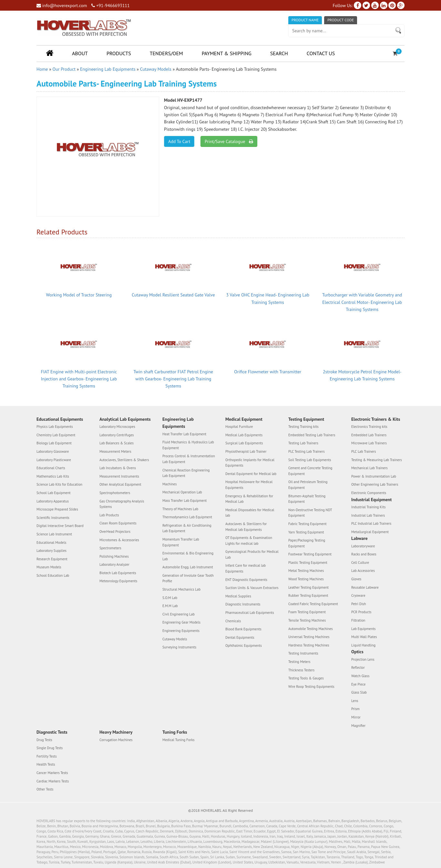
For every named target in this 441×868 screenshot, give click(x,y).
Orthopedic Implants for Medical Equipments (250, 463)
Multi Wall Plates (364, 637)
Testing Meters (299, 662)
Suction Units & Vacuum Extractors (252, 588)
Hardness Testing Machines (309, 645)
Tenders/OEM (166, 53)
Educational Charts (51, 468)
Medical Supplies (238, 596)
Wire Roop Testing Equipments (311, 687)
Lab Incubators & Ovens (118, 468)
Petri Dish (359, 604)
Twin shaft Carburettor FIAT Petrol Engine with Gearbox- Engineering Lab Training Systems (173, 379)
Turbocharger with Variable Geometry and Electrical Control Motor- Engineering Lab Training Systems (362, 302)
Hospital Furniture (239, 427)
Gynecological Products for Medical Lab (252, 554)
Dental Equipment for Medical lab (251, 474)
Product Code (341, 20)
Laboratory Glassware (53, 451)
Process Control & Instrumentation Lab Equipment (189, 459)
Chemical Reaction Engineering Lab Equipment (186, 473)
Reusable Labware (365, 587)
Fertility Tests (47, 756)
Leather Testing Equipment (308, 587)
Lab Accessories (363, 571)
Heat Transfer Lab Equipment (184, 434)
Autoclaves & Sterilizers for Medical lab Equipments (246, 527)
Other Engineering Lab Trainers (375, 484)
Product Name (305, 20)
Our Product (64, 69)
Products (119, 53)
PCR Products (361, 612)
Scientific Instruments (53, 518)
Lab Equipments (363, 629)
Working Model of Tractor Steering (79, 295)
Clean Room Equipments (118, 523)
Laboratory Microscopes (117, 427)
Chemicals (233, 621)
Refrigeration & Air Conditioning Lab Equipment (187, 528)
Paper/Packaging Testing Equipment (307, 543)
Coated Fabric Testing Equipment (313, 604)
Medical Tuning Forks (178, 740)
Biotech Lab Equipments (118, 573)
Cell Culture (360, 563)
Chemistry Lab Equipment (56, 435)
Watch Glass (360, 676)
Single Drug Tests (50, 748)
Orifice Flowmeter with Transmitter (268, 372)
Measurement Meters (115, 451)
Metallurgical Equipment (370, 532)
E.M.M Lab (170, 606)
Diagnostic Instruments (243, 604)
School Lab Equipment (53, 493)
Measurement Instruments (119, 476)
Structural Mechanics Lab (181, 589)
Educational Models (51, 542)
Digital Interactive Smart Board (60, 526)
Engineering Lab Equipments (108, 69)
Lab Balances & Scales (117, 443)
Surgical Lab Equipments (244, 443)
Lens (355, 701)
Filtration (358, 620)
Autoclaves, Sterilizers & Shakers (124, 460)
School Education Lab (53, 575)
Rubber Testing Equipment (308, 595)
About (80, 53)
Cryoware (358, 595)
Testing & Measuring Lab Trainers (377, 460)
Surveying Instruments (179, 647)
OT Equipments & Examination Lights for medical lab (249, 541)
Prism (355, 709)
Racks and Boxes (364, 554)
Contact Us (321, 53)
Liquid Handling (363, 645)
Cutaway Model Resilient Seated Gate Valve (173, 295)
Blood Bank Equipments (243, 629)
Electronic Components (369, 493)
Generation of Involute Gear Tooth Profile (188, 578)
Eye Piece (358, 684)
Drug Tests (44, 740)
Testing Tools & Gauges (306, 678)
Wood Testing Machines (306, 579)
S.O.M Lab (170, 598)
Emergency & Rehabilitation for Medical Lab (249, 499)
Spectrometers (110, 548)
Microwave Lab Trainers (369, 443)
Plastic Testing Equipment (308, 563)
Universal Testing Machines (309, 637)
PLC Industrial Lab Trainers (371, 523)
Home (42, 69)
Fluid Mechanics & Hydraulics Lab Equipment (188, 445)
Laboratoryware (363, 546)
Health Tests (46, 764)
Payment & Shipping (227, 53)
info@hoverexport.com (62, 5)
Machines (169, 484)
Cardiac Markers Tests (53, 781)
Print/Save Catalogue (229, 141)
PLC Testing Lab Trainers (307, 451)
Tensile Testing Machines (307, 620)
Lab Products (109, 515)
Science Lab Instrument (54, 534)
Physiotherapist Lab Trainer (246, 451)
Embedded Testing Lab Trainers (312, 435)
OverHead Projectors (115, 532)
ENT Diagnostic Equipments (246, 580)
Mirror (356, 717)
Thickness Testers (301, 670)
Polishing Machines (114, 556)
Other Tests (45, 789)
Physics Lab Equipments (55, 427)
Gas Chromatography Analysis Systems (122, 504)
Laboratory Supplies (51, 551)
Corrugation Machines (116, 740)
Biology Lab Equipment (54, 443)
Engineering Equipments (181, 631)
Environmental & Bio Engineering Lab (188, 556)
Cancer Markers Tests (52, 773)
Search (279, 53)
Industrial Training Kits (368, 507)
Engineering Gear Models (181, 622)
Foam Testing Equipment (307, 612)
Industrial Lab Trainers (368, 515)
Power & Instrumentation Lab (374, 476)
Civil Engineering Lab (179, 614)
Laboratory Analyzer (114, 564)
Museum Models (49, 567)
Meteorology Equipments (118, 581)
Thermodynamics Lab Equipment (187, 517)
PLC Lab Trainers (364, 451)
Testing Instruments (303, 653)
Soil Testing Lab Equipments (310, 460)
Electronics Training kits (369, 427)
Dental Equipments (240, 637)
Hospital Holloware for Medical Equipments (249, 485)
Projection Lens (363, 659)
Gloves (356, 579)
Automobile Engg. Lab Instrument (188, 567)
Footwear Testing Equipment (310, 554)
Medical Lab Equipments (244, 435)
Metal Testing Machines (306, 571)
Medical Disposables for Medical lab (250, 513)
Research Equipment (52, 559)
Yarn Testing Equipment (306, 532)
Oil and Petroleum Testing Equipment (308, 485)
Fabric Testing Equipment (307, 524)
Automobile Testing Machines (311, 629)
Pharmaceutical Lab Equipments (250, 613)
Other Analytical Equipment (120, 484)
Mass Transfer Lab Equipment (185, 501)
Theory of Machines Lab (180, 509)
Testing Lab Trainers (303, 443)
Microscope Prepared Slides (57, 509)
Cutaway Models (156, 69)
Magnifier (358, 726)
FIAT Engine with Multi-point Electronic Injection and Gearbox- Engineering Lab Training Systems (79, 379)
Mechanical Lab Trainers (369, 468)
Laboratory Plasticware (54, 460)
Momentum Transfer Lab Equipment (181, 542)
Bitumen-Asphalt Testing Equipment (307, 499)
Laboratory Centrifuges (117, 435)
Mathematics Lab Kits (53, 476)
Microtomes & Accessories (119, 540)
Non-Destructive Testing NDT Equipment (310, 513)
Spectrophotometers (115, 493)
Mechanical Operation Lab (182, 492)
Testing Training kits (303, 427)
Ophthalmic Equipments (244, 646)
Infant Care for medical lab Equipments (246, 568)
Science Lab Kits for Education (59, 484)
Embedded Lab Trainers (369, 435)
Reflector (358, 667)
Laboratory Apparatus (53, 501)
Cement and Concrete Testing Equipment (310, 471)
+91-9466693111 (110, 5)
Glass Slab (359, 692)
